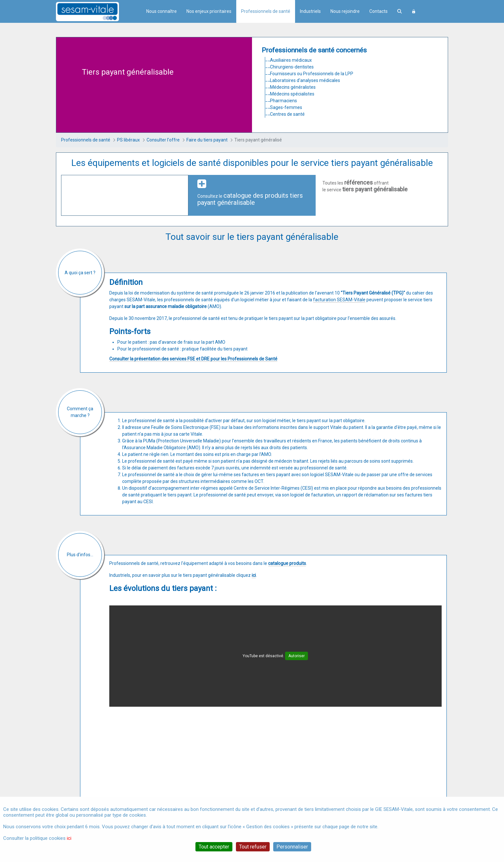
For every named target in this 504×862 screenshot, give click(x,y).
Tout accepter (214, 847)
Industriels (310, 11)
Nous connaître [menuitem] (162, 11)
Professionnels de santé (266, 11)
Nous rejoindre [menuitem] (345, 11)
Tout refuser (253, 847)
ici (69, 838)
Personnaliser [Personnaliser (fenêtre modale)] (292, 847)
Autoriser (297, 656)
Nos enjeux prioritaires (209, 11)
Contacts (378, 11)
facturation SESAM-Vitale (339, 300)
